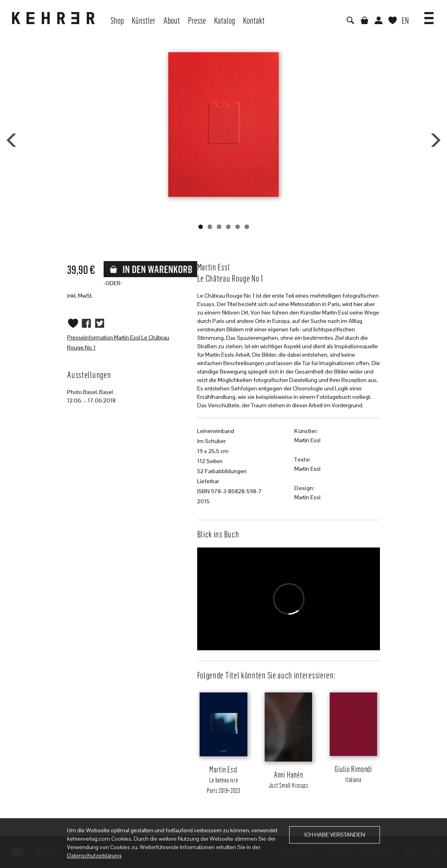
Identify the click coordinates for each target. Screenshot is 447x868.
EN (405, 20)
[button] (429, 15)
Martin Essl (307, 440)
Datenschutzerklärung (94, 856)
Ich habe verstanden (335, 835)
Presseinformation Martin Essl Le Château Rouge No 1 (118, 342)
